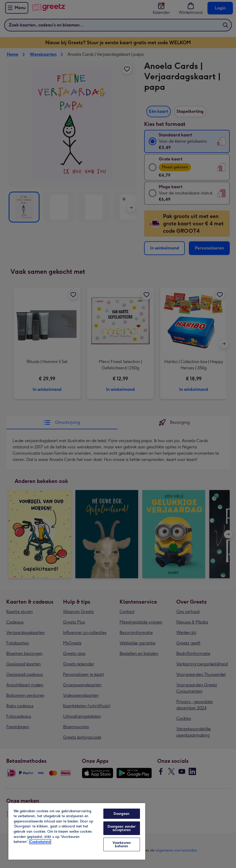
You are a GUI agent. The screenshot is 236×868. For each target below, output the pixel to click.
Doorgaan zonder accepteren (122, 828)
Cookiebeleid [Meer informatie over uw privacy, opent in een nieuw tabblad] (40, 842)
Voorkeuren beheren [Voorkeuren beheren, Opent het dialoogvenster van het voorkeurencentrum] (122, 844)
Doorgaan (122, 814)
